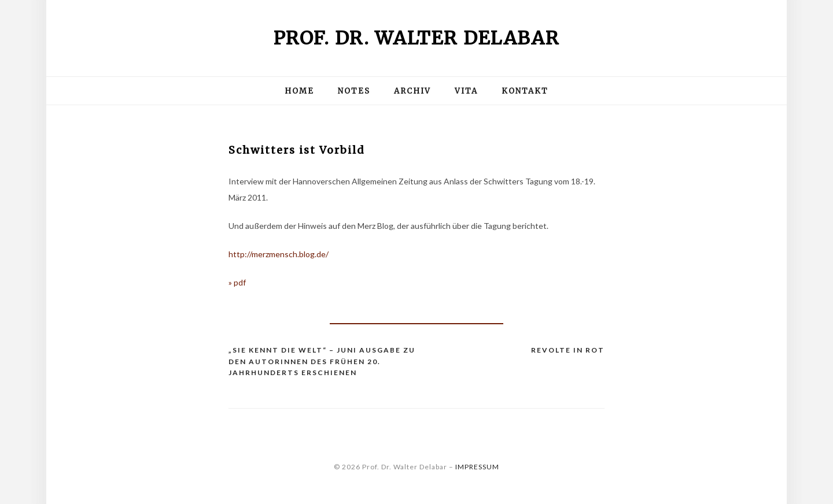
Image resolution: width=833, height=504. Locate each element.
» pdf (238, 282)
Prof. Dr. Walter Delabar (417, 38)
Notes (354, 91)
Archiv (412, 91)
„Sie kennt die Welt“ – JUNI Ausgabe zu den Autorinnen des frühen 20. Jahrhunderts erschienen (322, 361)
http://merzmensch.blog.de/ (279, 254)
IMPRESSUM (477, 467)
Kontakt (525, 91)
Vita (466, 91)
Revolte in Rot (568, 350)
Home (299, 91)
